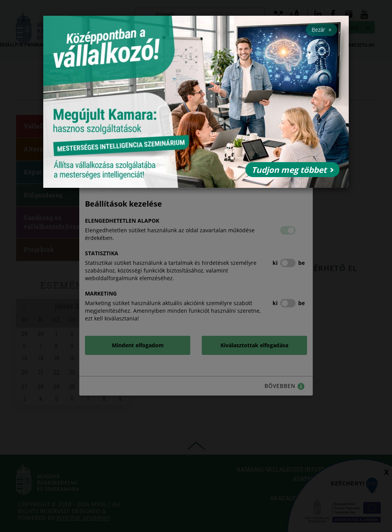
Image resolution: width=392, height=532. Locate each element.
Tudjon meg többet (292, 170)
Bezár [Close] (322, 30)
